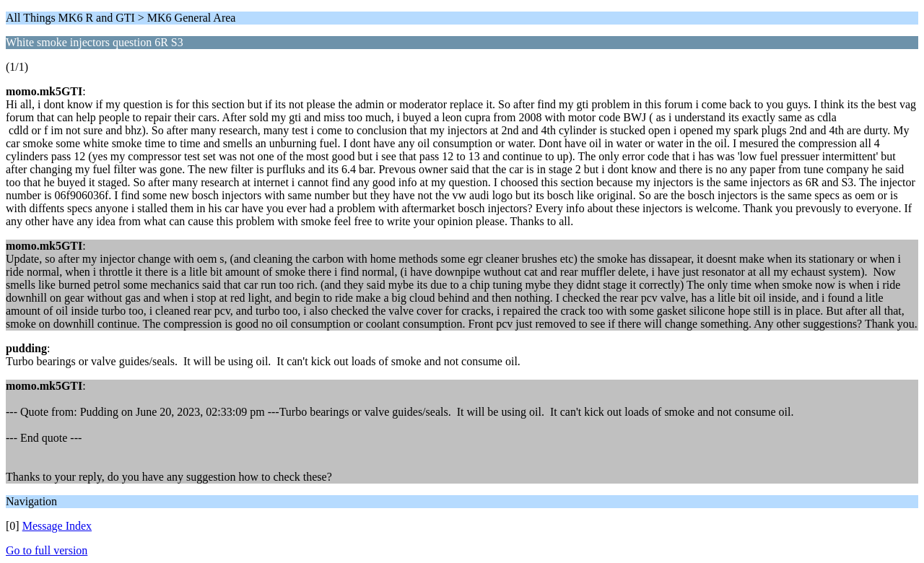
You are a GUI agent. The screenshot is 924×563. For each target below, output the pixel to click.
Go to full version (47, 550)
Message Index (57, 526)
